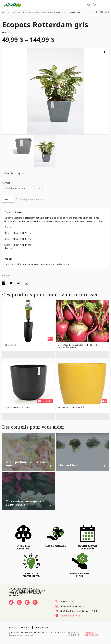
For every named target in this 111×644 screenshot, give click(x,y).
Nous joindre (41, 627)
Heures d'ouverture (68, 616)
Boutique (17, 12)
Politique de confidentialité (91, 634)
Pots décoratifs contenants (39, 12)
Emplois (13, 627)
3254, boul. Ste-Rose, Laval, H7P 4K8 (77, 611)
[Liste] (94, 5)
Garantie (26, 627)
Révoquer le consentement (74, 634)
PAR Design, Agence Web (23, 635)
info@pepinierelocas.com (71, 606)
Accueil (6, 12)
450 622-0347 (65, 601)
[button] (104, 52)
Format (6, 183)
